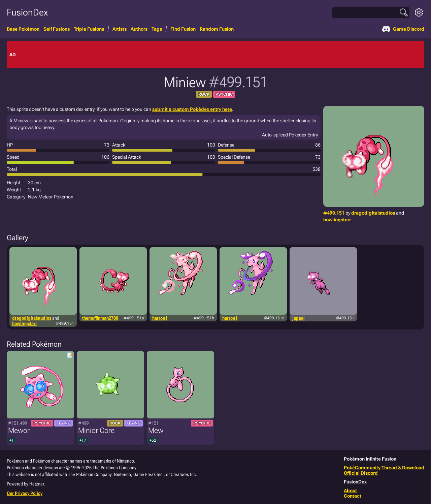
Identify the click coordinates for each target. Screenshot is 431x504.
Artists (120, 29)
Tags (157, 29)
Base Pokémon (23, 29)
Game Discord (403, 29)
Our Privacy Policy (25, 493)
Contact (353, 496)
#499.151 (334, 213)
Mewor (19, 430)
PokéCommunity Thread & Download (384, 468)
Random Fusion (217, 29)
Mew (156, 430)
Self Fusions (57, 29)
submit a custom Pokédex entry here (192, 109)
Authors (139, 29)
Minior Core (96, 430)
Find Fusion (183, 29)
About (350, 491)
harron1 (160, 318)
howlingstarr (337, 220)
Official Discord (361, 473)
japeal (299, 318)
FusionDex (27, 12)
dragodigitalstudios (373, 213)
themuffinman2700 (100, 318)
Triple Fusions (89, 29)
